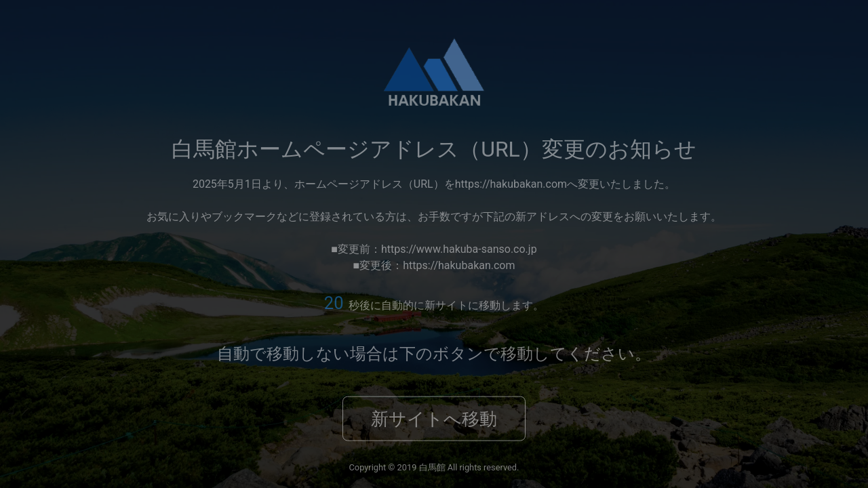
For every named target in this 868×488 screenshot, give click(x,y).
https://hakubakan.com (511, 183)
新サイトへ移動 (434, 419)
